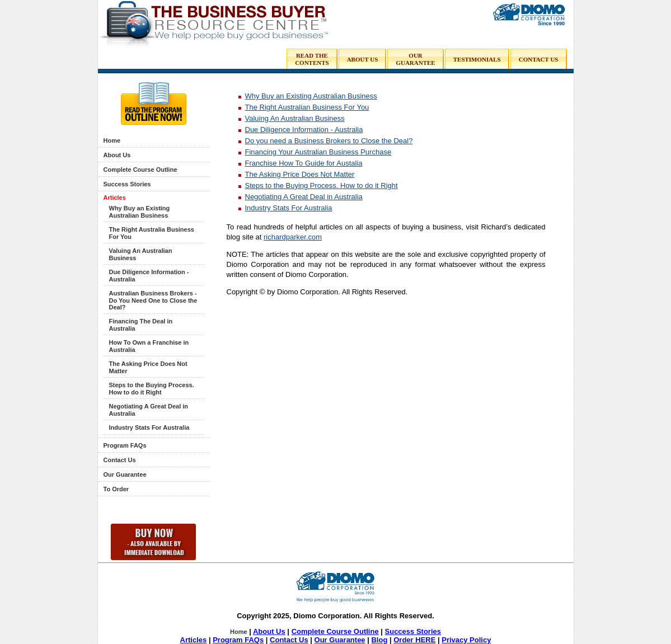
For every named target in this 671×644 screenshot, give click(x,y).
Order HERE (414, 640)
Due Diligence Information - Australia (304, 130)
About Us (117, 155)
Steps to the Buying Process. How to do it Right (152, 389)
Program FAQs (125, 445)
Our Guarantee (125, 474)
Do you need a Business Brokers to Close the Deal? (329, 141)
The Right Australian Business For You (307, 107)
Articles (115, 198)
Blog (379, 640)
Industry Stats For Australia (149, 427)
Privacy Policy (466, 640)
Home (112, 140)
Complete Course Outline (140, 170)
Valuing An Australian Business (295, 118)
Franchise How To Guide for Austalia (304, 163)
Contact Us (120, 460)
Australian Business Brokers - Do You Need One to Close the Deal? (153, 300)
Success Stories (127, 184)
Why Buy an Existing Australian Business (140, 212)
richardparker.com (293, 237)
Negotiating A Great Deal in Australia (304, 197)
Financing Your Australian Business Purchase (318, 152)
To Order (116, 489)
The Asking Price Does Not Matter (300, 174)
